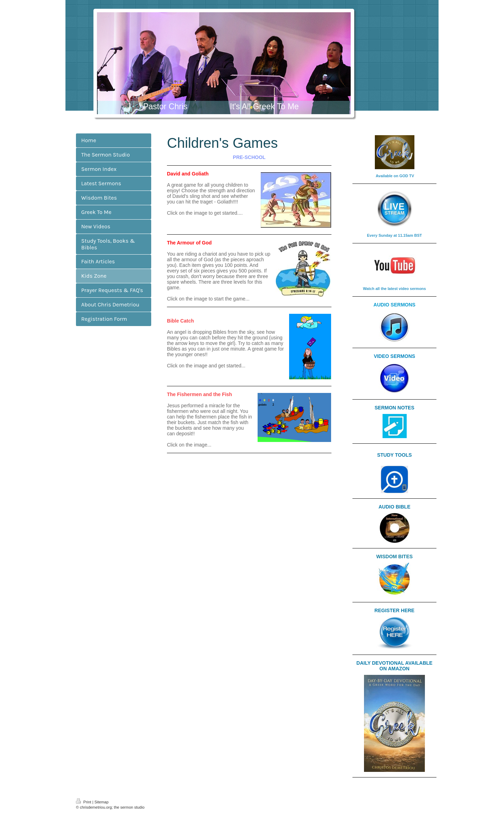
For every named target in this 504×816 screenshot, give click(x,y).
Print (84, 802)
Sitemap (101, 802)
